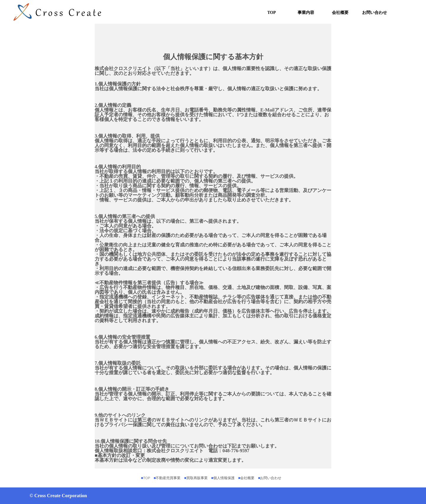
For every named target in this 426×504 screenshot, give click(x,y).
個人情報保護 (225, 478)
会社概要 (340, 13)
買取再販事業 (197, 478)
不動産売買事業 (169, 478)
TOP (272, 13)
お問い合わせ (375, 13)
